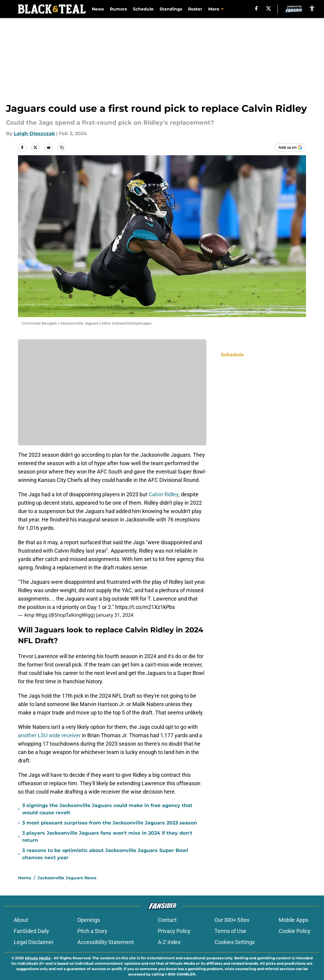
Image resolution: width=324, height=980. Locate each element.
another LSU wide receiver (49, 735)
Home (25, 878)
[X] (268, 8)
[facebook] (256, 8)
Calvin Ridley (163, 494)
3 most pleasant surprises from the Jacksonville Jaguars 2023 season (110, 823)
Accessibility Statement (106, 942)
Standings (171, 9)
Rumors (118, 9)
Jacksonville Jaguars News (67, 878)
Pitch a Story (92, 931)
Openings (89, 920)
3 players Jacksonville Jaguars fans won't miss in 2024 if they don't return (107, 837)
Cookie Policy (295, 931)
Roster (195, 9)
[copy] (62, 147)
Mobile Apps (294, 920)
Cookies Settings (235, 942)
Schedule (143, 9)
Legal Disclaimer (34, 942)
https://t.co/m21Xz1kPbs (145, 607)
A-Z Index (169, 942)
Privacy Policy (174, 931)
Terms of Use (230, 931)
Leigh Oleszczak (34, 134)
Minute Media (38, 958)
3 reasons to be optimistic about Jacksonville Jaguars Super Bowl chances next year (105, 854)
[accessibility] (312, 8)
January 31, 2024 (115, 615)
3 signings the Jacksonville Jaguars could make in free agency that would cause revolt (107, 809)
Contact (167, 920)
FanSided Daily (31, 931)
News (98, 9)
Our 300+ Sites (232, 920)
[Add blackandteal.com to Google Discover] (290, 147)
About (21, 920)
